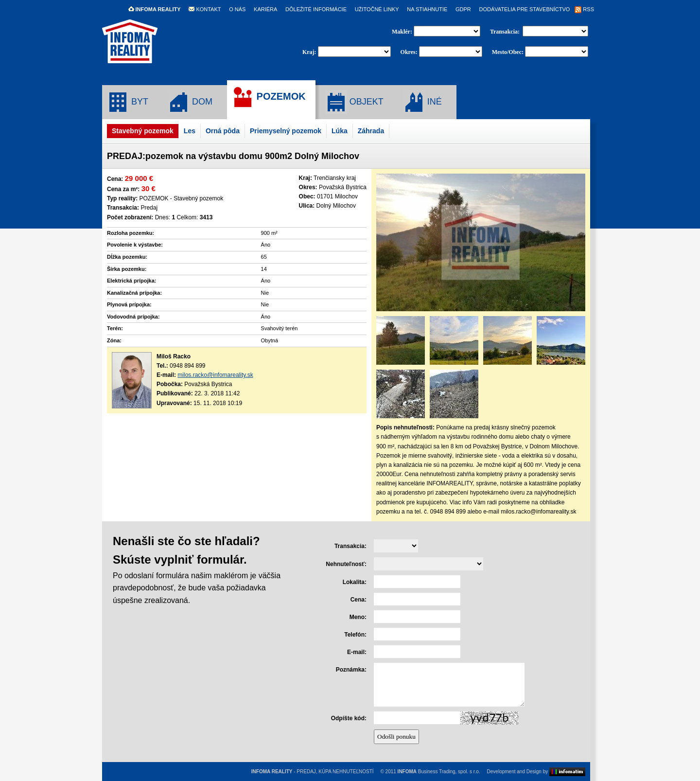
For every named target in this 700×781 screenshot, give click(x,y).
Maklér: (403, 32)
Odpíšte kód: (349, 718)
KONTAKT (205, 9)
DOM (190, 102)
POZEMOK (269, 97)
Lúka (340, 131)
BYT (128, 102)
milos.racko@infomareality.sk (215, 375)
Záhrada (371, 131)
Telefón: (355, 635)
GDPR (463, 9)
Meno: (358, 617)
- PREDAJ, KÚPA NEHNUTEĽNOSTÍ (313, 772)
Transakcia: (506, 32)
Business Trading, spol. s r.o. (439, 772)
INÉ (422, 102)
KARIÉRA (265, 9)
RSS (584, 9)
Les (190, 131)
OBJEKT (354, 102)
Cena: (359, 600)
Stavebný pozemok (143, 131)
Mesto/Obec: (508, 52)
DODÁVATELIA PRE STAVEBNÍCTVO (524, 9)
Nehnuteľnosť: (346, 564)
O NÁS (237, 9)
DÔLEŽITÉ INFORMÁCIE (316, 9)
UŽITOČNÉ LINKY (377, 9)
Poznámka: (351, 670)
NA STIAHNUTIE (427, 9)
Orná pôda (223, 131)
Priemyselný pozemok (286, 131)
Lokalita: (355, 582)
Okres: (409, 52)
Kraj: (309, 52)
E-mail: (357, 652)
